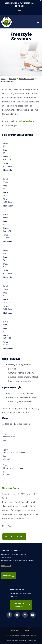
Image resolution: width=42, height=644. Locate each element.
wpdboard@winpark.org (25, 560)
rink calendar (25, 121)
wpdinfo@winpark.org (9, 560)
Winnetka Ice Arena (27, 79)
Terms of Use (28, 630)
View (20, 10)
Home (3, 79)
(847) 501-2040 (6, 557)
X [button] (41, 1)
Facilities (12, 79)
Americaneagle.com (29, 640)
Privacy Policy (15, 630)
